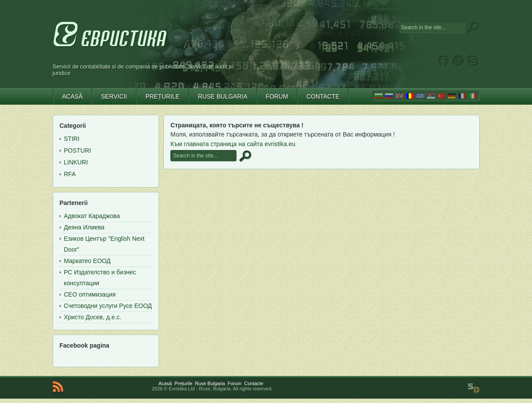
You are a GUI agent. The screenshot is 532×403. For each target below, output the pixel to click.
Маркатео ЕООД (87, 261)
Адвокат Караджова (92, 216)
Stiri (72, 139)
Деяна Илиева (84, 227)
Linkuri (76, 162)
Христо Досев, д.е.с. (93, 317)
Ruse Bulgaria (210, 383)
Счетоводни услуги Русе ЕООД (108, 306)
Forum (234, 383)
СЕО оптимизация (90, 294)
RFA (70, 174)
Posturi (78, 150)
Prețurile (183, 383)
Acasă (165, 383)
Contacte (254, 383)
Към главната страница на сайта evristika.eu (233, 144)
